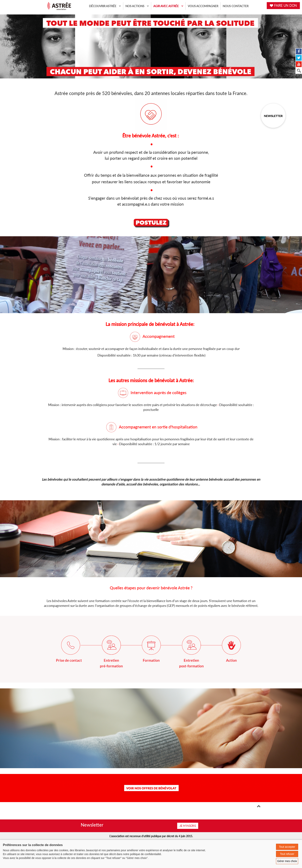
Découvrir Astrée (105, 6)
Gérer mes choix (287, 861)
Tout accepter (287, 847)
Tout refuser (287, 854)
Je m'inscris (188, 826)
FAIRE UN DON (283, 5)
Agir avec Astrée (168, 6)
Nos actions (137, 6)
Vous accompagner (203, 6)
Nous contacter (236, 6)
